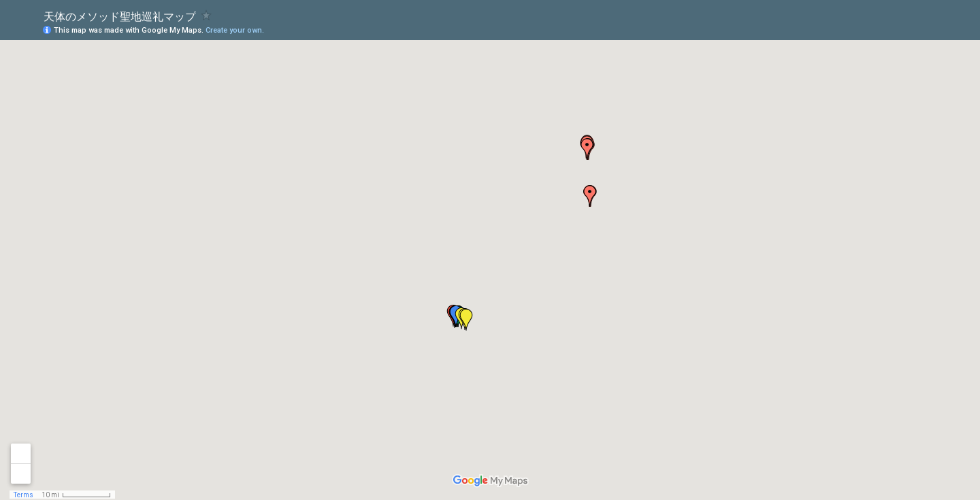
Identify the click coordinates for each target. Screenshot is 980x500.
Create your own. (235, 30)
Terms (23, 495)
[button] (590, 196)
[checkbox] (207, 15)
